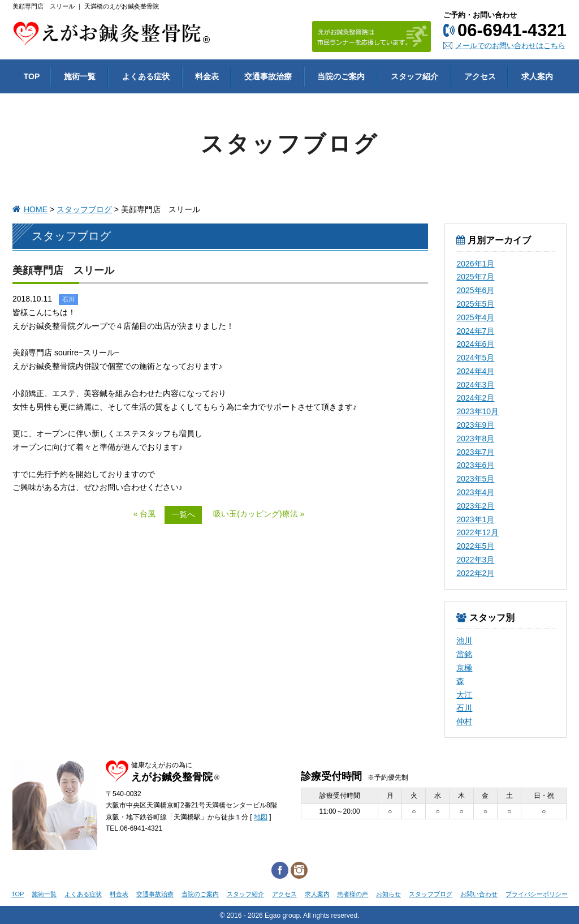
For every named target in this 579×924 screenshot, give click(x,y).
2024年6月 (475, 344)
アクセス (284, 894)
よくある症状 (83, 894)
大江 (464, 695)
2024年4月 (475, 371)
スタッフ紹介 (245, 894)
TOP (18, 894)
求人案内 (317, 894)
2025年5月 (475, 304)
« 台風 (145, 514)
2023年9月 (475, 425)
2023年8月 (475, 439)
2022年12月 (478, 532)
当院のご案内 (200, 894)
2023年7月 (475, 452)
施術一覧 (44, 894)
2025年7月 (475, 277)
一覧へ (183, 514)
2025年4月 (475, 317)
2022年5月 (475, 546)
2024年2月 (475, 398)
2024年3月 (475, 385)
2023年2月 (475, 506)
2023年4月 (475, 492)
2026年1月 (475, 264)
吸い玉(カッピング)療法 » (259, 514)
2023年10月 (478, 411)
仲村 (464, 721)
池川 (464, 641)
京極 (464, 668)
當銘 (464, 654)
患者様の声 (353, 894)
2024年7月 (475, 331)
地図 (261, 817)
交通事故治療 (155, 894)
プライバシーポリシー (537, 894)
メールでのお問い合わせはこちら (510, 46)
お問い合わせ (479, 894)
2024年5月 (475, 358)
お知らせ (388, 894)
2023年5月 (475, 479)
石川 (464, 708)
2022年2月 (475, 573)
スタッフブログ (84, 209)
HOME (36, 209)
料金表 (119, 894)
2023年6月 (475, 465)
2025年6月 (475, 290)
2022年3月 (475, 560)
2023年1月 (475, 519)
